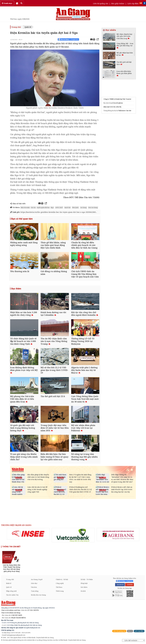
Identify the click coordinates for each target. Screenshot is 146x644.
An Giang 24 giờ (37, 579)
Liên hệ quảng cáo (101, 3)
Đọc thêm (16, 289)
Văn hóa (34, 587)
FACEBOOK (120, 585)
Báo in (130, 631)
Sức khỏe (84, 587)
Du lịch (83, 591)
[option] (28, 534)
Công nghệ (60, 583)
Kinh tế (9, 583)
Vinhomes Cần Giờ (125, 111)
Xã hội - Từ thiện (87, 579)
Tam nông (35, 591)
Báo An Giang (93, 207)
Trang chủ (16, 27)
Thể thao (59, 587)
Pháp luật (84, 583)
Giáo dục (34, 583)
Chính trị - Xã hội (62, 579)
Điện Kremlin (25, 207)
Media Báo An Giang (38, 595)
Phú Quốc (75, 207)
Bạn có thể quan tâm (22, 219)
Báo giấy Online (118, 3)
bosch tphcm (118, 103)
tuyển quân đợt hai (43, 207)
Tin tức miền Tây (12, 595)
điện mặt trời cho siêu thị (112, 107)
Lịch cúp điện (133, 3)
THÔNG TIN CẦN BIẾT (11, 547)
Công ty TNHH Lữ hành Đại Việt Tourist (117, 99)
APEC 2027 (59, 207)
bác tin (33, 207)
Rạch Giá (67, 207)
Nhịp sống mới (11, 591)
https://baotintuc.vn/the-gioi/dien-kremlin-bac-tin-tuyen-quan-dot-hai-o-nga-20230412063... (53, 212)
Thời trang (60, 591)
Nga (52, 207)
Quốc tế (28, 27)
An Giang (83, 207)
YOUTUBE (130, 585)
